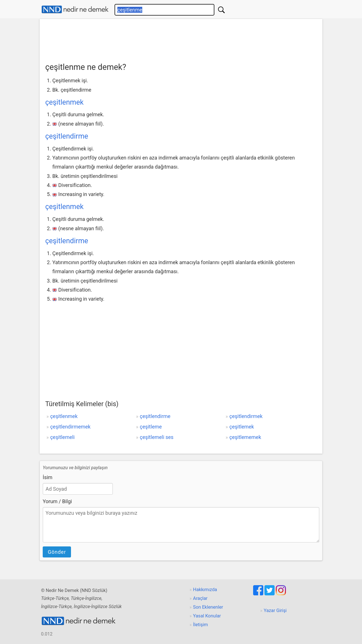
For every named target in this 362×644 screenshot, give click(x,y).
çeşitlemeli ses (157, 437)
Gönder (57, 552)
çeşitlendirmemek (70, 427)
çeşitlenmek (64, 102)
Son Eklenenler (208, 607)
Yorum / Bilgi (57, 501)
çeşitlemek (242, 427)
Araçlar (200, 598)
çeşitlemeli (62, 437)
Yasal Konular (207, 616)
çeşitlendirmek (246, 416)
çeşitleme (151, 427)
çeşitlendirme (67, 136)
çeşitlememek (245, 437)
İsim (48, 477)
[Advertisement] (181, 39)
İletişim (201, 625)
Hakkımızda (205, 590)
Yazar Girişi (275, 610)
